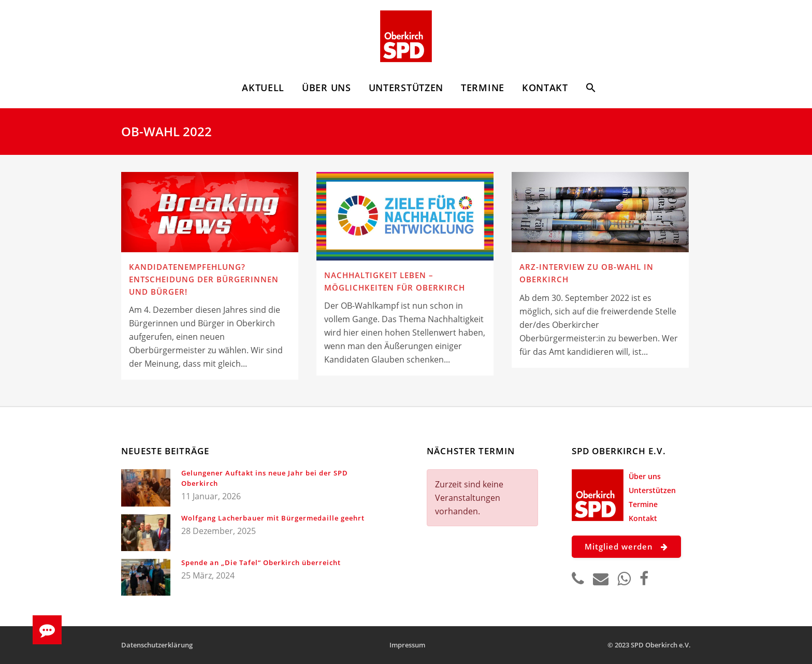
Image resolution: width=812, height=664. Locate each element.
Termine (643, 504)
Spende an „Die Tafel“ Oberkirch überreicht (261, 562)
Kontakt (643, 518)
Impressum (407, 645)
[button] (591, 89)
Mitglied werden (626, 546)
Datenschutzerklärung (157, 645)
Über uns (645, 476)
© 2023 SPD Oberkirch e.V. (649, 645)
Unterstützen (652, 490)
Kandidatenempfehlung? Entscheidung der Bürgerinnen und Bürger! (204, 279)
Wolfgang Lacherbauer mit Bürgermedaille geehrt (273, 518)
